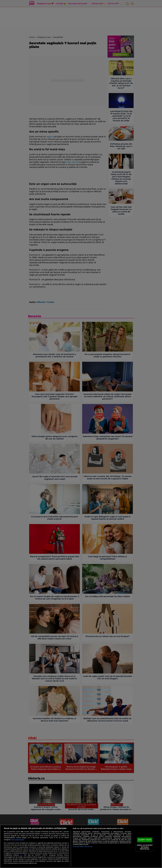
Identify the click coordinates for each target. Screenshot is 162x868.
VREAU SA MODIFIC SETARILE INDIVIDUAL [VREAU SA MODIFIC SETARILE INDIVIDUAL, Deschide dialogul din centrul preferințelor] (145, 847)
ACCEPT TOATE (145, 840)
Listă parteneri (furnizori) (82, 847)
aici (21, 855)
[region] (81, 846)
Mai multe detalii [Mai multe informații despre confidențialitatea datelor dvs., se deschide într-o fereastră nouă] (18, 840)
